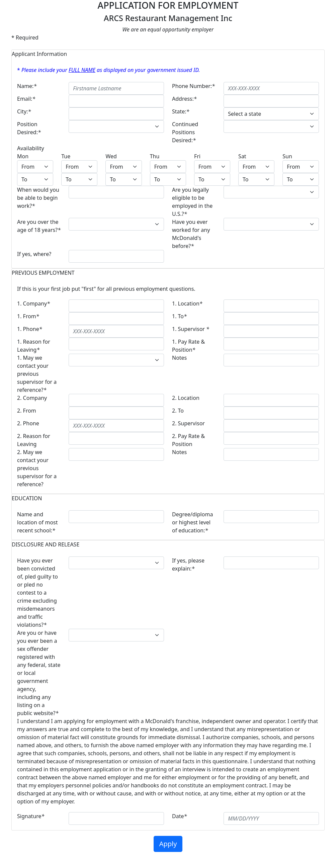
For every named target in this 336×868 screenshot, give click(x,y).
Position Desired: (29, 128)
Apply (168, 844)
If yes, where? (34, 254)
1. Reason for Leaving (34, 346)
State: (181, 111)
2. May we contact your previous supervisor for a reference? (37, 468)
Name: (27, 86)
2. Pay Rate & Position (188, 440)
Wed (111, 156)
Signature (31, 816)
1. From (28, 316)
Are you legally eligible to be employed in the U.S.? (192, 202)
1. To (179, 316)
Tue (66, 156)
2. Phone (28, 423)
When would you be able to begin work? (38, 198)
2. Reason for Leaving (34, 440)
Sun (287, 156)
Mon (23, 156)
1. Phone (30, 329)
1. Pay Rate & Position (188, 346)
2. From (27, 411)
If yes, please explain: (188, 565)
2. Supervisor (188, 423)
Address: (184, 99)
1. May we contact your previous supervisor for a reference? (37, 374)
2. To (178, 411)
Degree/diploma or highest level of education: (192, 522)
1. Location (187, 303)
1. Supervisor (191, 329)
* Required (25, 37)
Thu (155, 156)
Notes (179, 358)
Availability (31, 148)
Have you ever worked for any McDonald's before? (191, 234)
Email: (26, 99)
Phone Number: (193, 86)
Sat (242, 156)
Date (179, 816)
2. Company (32, 398)
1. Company (33, 303)
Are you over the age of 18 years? (39, 226)
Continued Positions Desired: (185, 132)
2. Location (186, 398)
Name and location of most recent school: (37, 522)
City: (24, 111)
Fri (197, 156)
